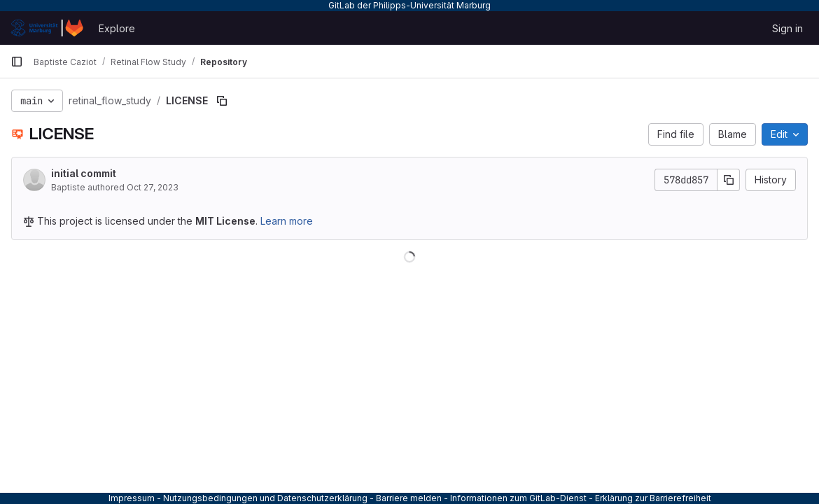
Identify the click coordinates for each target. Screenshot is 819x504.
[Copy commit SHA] (729, 180)
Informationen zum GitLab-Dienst (518, 498)
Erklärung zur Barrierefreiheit (653, 498)
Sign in (787, 28)
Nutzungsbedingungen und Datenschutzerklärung (265, 498)
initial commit (84, 173)
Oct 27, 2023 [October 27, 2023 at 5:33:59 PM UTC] (153, 187)
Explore (117, 28)
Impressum (132, 498)
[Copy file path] (222, 101)
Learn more (287, 221)
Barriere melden (409, 498)
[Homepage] (48, 28)
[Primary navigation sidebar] (17, 62)
